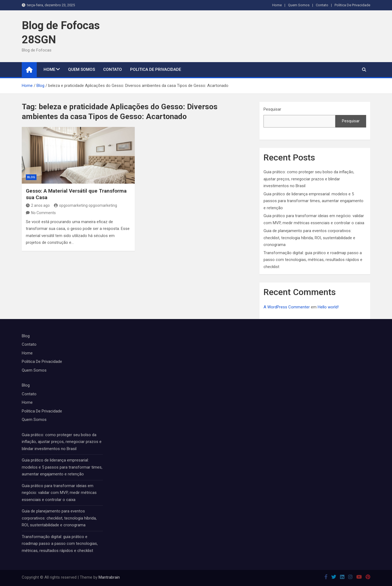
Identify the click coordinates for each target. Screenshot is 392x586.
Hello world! (328, 307)
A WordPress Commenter (287, 307)
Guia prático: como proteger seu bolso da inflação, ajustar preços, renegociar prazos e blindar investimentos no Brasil (309, 179)
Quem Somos (299, 5)
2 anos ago (38, 205)
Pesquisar (272, 109)
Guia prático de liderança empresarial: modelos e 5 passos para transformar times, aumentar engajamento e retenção (313, 201)
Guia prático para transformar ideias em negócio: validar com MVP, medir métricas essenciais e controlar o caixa (59, 493)
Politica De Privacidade (352, 5)
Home (277, 5)
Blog (31, 177)
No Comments (43, 213)
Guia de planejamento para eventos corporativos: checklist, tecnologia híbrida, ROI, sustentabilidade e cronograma (309, 238)
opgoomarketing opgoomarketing (85, 205)
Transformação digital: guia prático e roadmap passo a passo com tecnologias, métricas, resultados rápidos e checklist (313, 260)
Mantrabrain (109, 577)
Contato (322, 5)
